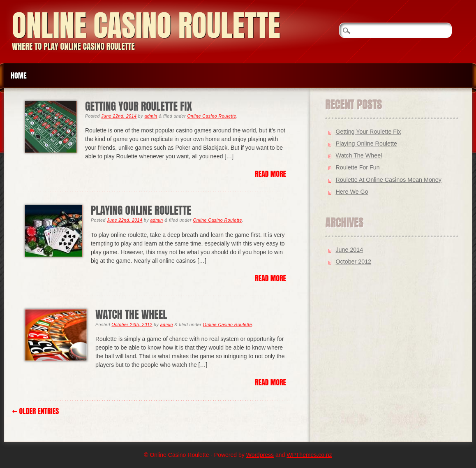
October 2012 (353, 262)
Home (19, 75)
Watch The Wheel (131, 314)
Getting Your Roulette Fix (139, 106)
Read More (270, 174)
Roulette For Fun (357, 167)
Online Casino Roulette (146, 25)
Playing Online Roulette (141, 210)
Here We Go (352, 192)
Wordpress (260, 455)
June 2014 (349, 250)
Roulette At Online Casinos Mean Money (388, 180)
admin (151, 116)
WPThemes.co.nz (309, 455)
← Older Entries (36, 411)
